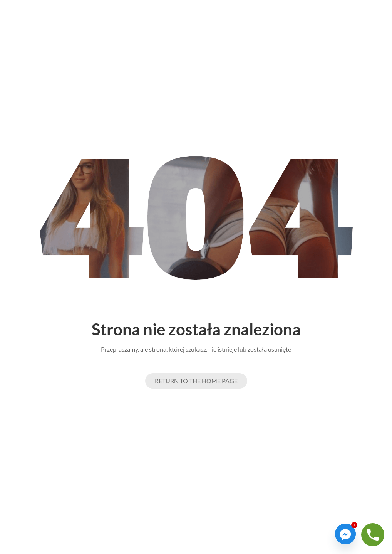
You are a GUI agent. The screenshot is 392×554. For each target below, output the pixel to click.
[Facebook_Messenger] (345, 534)
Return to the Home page (196, 381)
